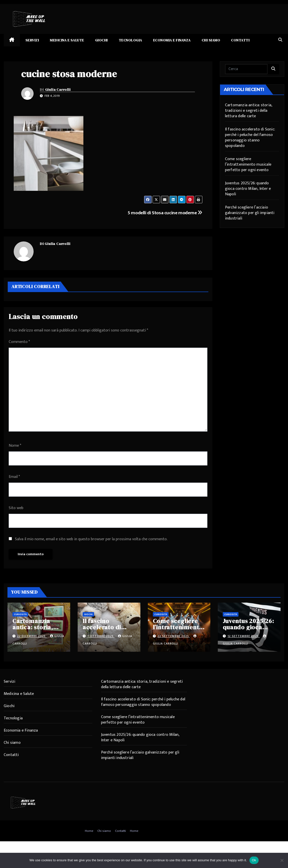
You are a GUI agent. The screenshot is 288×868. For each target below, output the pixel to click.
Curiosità (20, 614)
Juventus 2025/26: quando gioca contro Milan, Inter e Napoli (248, 189)
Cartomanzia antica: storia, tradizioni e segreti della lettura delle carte (249, 111)
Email (14, 477)
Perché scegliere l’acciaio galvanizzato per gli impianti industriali (250, 213)
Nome (15, 446)
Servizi (32, 40)
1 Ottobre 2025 (101, 636)
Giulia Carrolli (58, 90)
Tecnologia (130, 40)
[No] (282, 860)
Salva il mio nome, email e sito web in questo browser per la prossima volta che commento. (91, 539)
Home (89, 831)
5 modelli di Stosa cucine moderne (165, 213)
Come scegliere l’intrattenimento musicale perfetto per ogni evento (248, 164)
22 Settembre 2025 (174, 636)
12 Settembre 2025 (244, 636)
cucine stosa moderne (69, 74)
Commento (19, 342)
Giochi (101, 40)
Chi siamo (211, 40)
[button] (280, 40)
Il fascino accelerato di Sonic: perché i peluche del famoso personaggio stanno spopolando (250, 138)
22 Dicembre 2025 (32, 636)
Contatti (240, 40)
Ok (254, 860)
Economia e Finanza (172, 40)
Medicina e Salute (67, 40)
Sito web (16, 508)
